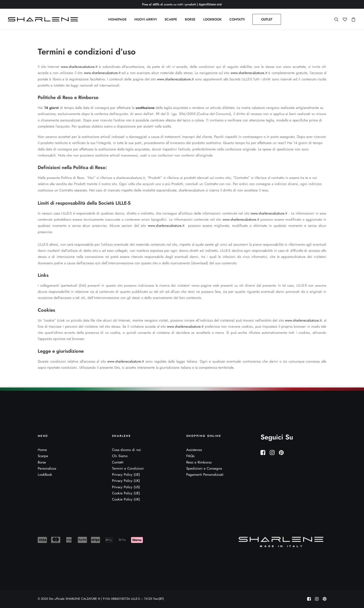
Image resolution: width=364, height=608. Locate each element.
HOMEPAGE (117, 19)
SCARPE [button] (171, 19)
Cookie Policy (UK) (126, 499)
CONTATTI (237, 19)
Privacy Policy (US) (126, 487)
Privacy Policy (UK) (126, 481)
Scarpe (43, 456)
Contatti (118, 462)
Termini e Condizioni (128, 468)
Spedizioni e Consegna (204, 468)
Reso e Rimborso (199, 462)
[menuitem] (117, 19)
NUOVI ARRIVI (146, 19)
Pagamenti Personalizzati (205, 475)
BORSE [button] (190, 19)
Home (42, 450)
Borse (42, 462)
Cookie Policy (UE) (126, 493)
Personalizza (47, 468)
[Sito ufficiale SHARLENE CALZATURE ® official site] (44, 19)
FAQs (190, 456)
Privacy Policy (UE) (126, 475)
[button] (337, 19)
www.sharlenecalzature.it (79, 67)
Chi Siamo (120, 456)
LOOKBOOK (212, 19)
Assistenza (194, 450)
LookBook (45, 475)
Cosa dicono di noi (126, 450)
